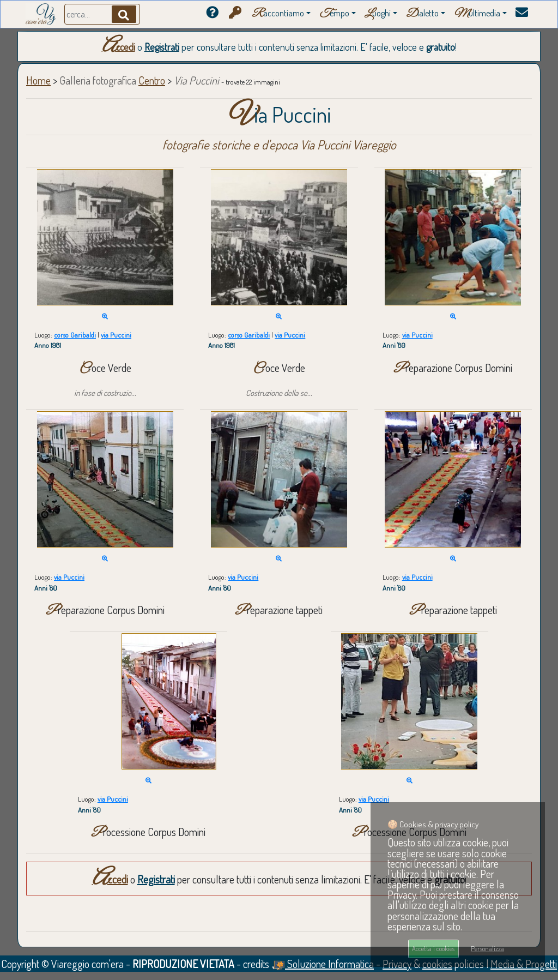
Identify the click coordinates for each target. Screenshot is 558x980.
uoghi (378, 14)
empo (334, 14)
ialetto (422, 14)
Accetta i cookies (433, 948)
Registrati (162, 47)
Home (38, 80)
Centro (152, 80)
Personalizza (487, 948)
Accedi (119, 47)
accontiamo (278, 14)
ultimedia (477, 14)
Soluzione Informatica (323, 964)
